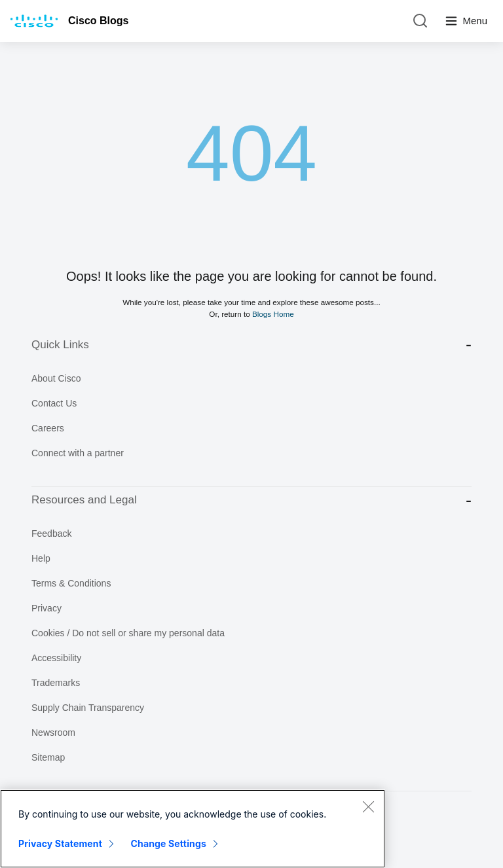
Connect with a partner (78, 453)
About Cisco (56, 378)
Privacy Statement (60, 843)
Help (41, 558)
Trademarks (56, 683)
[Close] (368, 806)
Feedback (51, 533)
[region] (193, 829)
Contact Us (54, 403)
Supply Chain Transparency (88, 708)
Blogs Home (273, 314)
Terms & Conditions (71, 583)
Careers (48, 428)
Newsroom (53, 732)
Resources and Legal (251, 500)
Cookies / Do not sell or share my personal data (128, 633)
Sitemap (48, 757)
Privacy (47, 608)
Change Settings (169, 843)
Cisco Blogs (98, 21)
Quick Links (251, 345)
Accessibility (56, 658)
